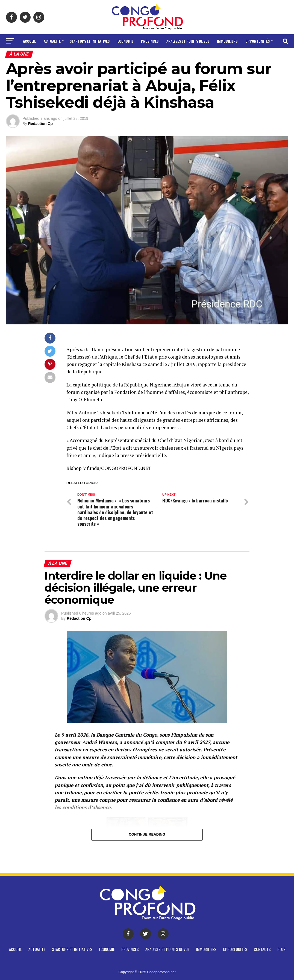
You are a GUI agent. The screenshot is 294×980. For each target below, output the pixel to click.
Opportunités (258, 41)
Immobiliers (227, 41)
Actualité (52, 41)
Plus (159, 55)
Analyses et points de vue (188, 41)
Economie (125, 41)
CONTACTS (138, 55)
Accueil (29, 41)
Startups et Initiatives (90, 41)
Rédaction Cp (40, 124)
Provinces (150, 41)
